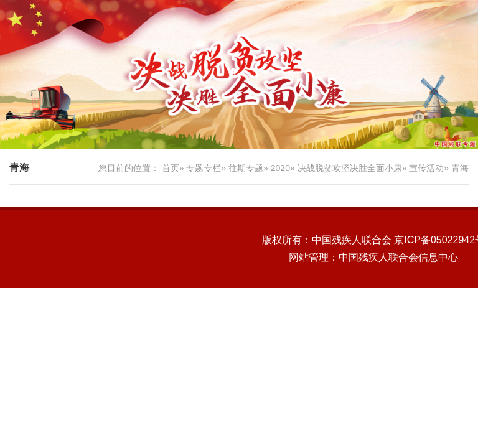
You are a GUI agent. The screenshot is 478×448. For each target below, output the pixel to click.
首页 (171, 168)
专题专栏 (204, 168)
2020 (280, 168)
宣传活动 (426, 168)
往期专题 (246, 168)
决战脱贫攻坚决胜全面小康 (350, 168)
